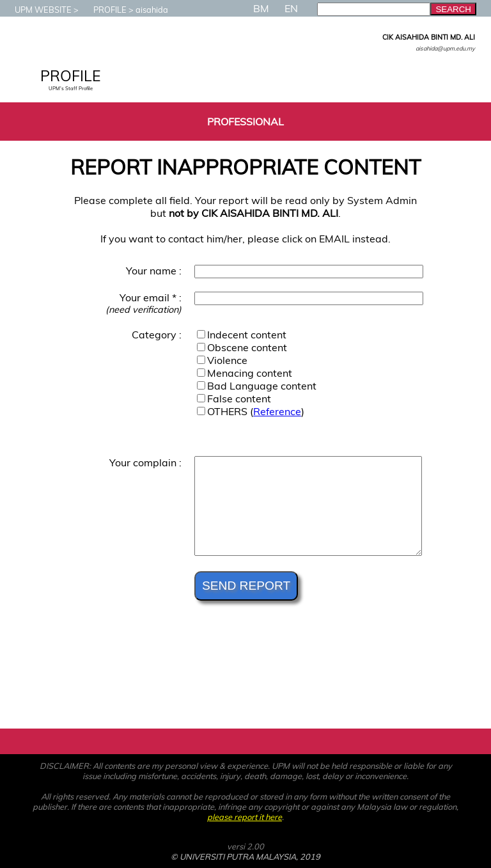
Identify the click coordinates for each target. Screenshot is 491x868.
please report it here (245, 817)
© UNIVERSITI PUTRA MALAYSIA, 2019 (245, 856)
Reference (277, 411)
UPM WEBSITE (37, 10)
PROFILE (104, 10)
